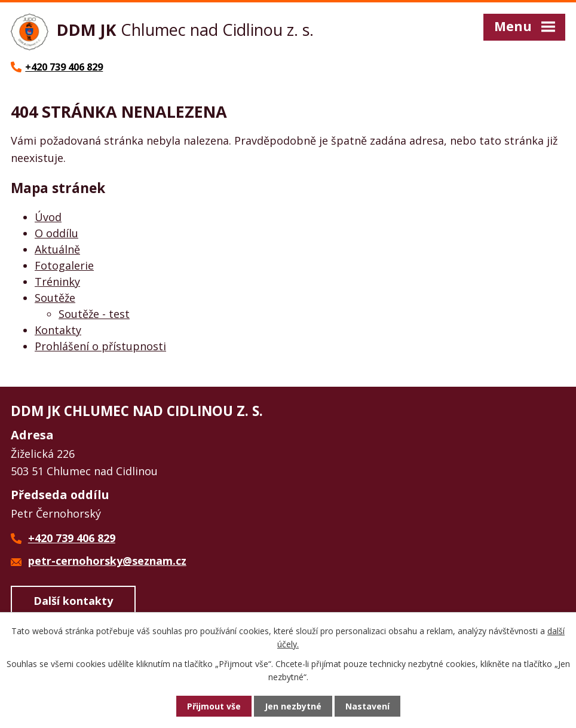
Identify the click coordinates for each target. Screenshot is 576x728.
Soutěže (55, 298)
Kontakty (58, 330)
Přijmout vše (214, 706)
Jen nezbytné (293, 706)
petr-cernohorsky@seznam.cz (107, 561)
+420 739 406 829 (72, 538)
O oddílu (56, 233)
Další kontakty (73, 601)
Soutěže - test (94, 314)
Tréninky (57, 282)
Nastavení (367, 706)
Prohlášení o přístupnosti (100, 346)
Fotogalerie (64, 265)
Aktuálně (57, 249)
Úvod (48, 217)
